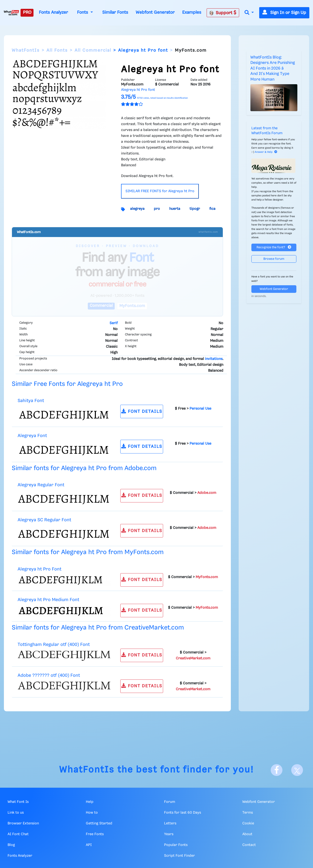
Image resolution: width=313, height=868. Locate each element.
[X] (297, 770)
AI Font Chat (18, 834)
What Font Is (18, 802)
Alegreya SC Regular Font (44, 520)
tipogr (195, 209)
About (247, 834)
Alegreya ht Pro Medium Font (48, 600)
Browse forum (274, 259)
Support (223, 13)
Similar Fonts (115, 12)
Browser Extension (23, 823)
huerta (175, 209)
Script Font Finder (179, 856)
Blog (11, 845)
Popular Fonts (176, 845)
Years (169, 834)
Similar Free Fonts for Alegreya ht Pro (67, 384)
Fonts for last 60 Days (183, 813)
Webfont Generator (155, 12)
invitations (214, 359)
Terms (248, 813)
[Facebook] (277, 770)
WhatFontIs (26, 50)
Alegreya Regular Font (41, 485)
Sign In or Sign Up (284, 13)
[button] (249, 13)
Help (90, 802)
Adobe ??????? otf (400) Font (49, 675)
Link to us (16, 813)
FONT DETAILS (142, 411)
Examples (192, 12)
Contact (249, 845)
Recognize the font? (274, 247)
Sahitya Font (31, 401)
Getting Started (99, 823)
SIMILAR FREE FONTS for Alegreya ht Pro (160, 191)
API (89, 845)
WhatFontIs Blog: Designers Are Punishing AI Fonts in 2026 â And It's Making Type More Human (273, 68)
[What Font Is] (11, 13)
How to (92, 813)
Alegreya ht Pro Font (39, 569)
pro (157, 209)
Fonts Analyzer (53, 12)
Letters (170, 823)
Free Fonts (95, 834)
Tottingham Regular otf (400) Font (54, 645)
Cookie (248, 823)
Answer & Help (266, 152)
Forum (170, 802)
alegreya (137, 209)
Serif (114, 323)
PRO (27, 12)
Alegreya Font (32, 436)
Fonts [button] (83, 12)
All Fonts (57, 50)
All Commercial (93, 50)
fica (212, 209)
